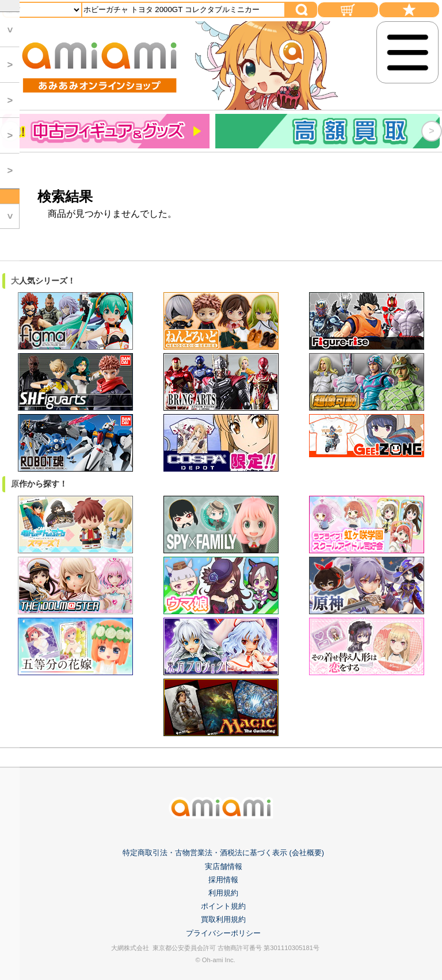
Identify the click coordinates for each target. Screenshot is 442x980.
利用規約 (223, 893)
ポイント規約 (223, 906)
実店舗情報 (224, 866)
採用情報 (223, 880)
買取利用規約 (223, 919)
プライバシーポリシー (223, 933)
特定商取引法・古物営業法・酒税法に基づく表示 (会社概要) (223, 853)
